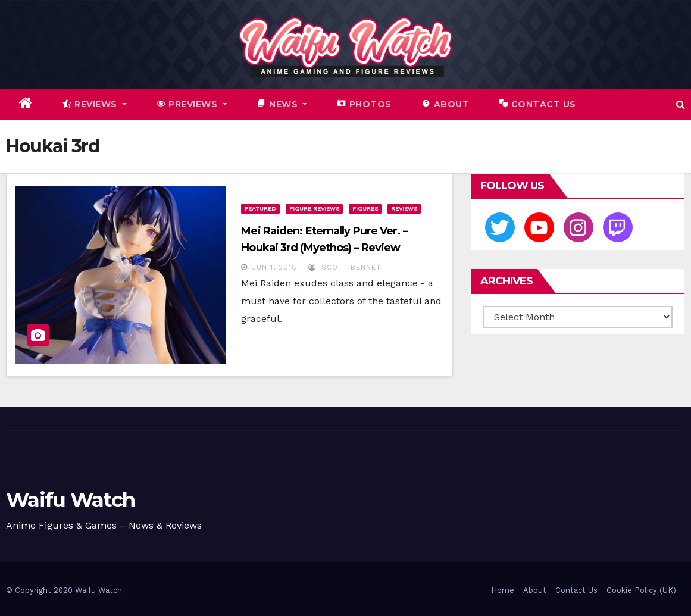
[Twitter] (500, 227)
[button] (681, 104)
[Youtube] (539, 227)
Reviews (404, 209)
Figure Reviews (314, 209)
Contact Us (576, 590)
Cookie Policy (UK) (641, 590)
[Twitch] (618, 227)
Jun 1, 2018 (274, 267)
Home (503, 590)
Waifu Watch (70, 500)
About (535, 590)
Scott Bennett (347, 267)
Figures (365, 209)
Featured (260, 209)
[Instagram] (579, 227)
